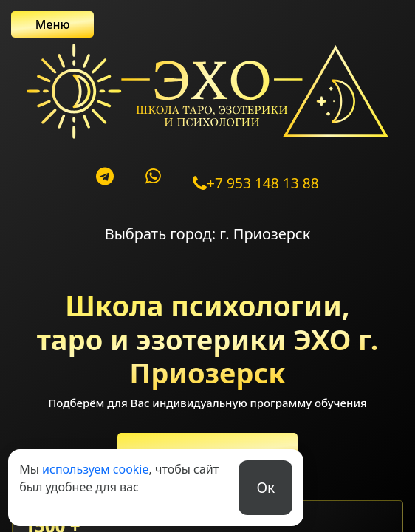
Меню (53, 24)
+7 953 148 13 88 (256, 183)
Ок (265, 487)
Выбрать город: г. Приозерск (208, 234)
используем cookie (95, 469)
